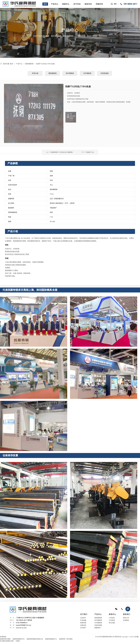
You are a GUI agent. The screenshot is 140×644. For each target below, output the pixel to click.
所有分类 (35, 73)
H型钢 (18, 641)
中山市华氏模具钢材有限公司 (105, 637)
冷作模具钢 (87, 73)
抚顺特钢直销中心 (51, 639)
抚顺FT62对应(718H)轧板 (45, 64)
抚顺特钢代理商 (5, 639)
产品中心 (19, 64)
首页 (11, 64)
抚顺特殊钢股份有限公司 (35, 639)
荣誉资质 (83, 623)
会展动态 (83, 625)
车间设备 (83, 620)
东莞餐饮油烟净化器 (7, 641)
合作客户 (83, 628)
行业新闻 (112, 620)
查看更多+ (98, 628)
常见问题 (112, 623)
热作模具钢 (70, 73)
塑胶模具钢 (29, 64)
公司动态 (112, 618)
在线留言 (126, 620)
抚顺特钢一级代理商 (66, 639)
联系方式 (126, 618)
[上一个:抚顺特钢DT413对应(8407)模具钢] (59, 152)
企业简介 (83, 618)
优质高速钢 (104, 73)
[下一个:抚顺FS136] (88, 152)
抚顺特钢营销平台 (18, 639)
